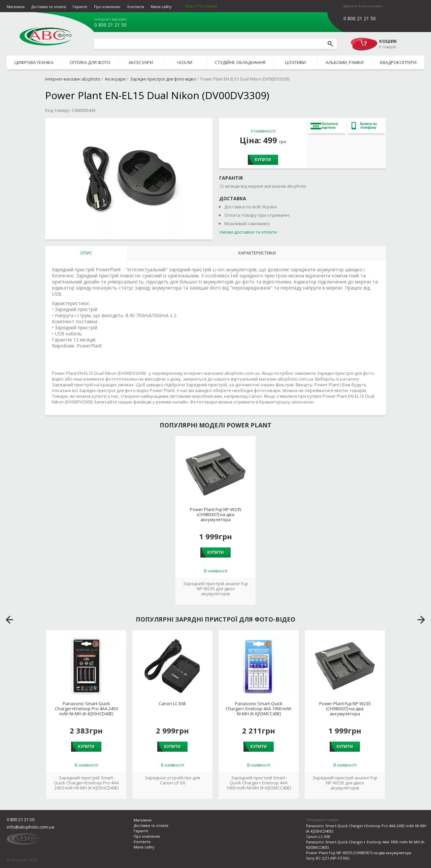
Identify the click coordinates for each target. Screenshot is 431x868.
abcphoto (46, 36)
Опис (86, 253)
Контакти (136, 7)
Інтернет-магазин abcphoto (73, 79)
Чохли (185, 62)
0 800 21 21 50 (110, 25)
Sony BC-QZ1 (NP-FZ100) (328, 858)
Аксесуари (141, 62)
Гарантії (80, 7)
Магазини (16, 7)
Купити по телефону (364, 126)
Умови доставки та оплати (248, 232)
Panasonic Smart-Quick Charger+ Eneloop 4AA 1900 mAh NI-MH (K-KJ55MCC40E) (259, 709)
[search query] (209, 44)
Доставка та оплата (49, 7)
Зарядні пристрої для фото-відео (163, 79)
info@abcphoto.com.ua (30, 827)
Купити (263, 160)
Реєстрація (207, 6)
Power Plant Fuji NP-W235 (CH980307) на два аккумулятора (216, 515)
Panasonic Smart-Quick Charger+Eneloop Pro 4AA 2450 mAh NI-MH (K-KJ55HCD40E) (86, 709)
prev (10, 620)
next (421, 620)
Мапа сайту (161, 7)
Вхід (189, 6)
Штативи (295, 62)
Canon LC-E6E (172, 704)
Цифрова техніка (34, 62)
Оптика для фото (90, 62)
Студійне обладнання (240, 62)
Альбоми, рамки (345, 62)
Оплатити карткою (324, 126)
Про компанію (107, 7)
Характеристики (257, 253)
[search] (330, 44)
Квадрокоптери (398, 62)
